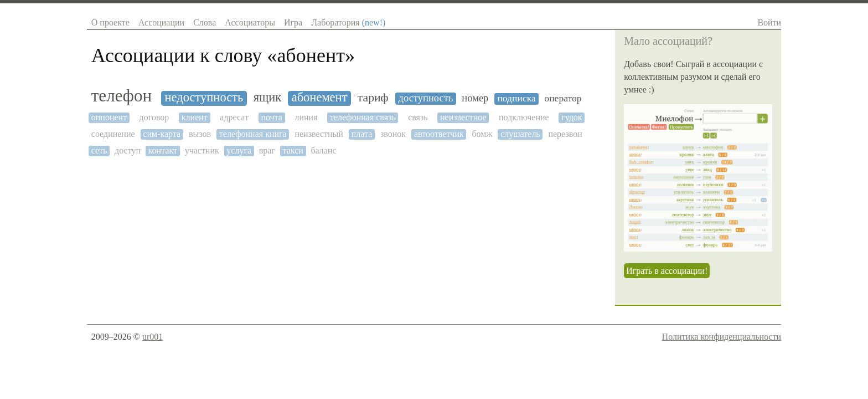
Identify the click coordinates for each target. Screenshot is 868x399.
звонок (393, 134)
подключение (524, 117)
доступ (128, 150)
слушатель (520, 134)
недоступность (204, 98)
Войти (769, 22)
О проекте (110, 22)
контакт (163, 150)
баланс (323, 150)
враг (267, 150)
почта (271, 117)
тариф (373, 98)
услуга (239, 150)
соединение (113, 134)
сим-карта (162, 134)
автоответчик (439, 134)
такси (293, 150)
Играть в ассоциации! (667, 271)
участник (202, 150)
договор (154, 117)
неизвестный (319, 134)
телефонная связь (363, 117)
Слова (205, 22)
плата (362, 134)
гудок (572, 117)
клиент (195, 117)
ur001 (153, 337)
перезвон (565, 134)
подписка (516, 98)
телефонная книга (253, 134)
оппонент (109, 117)
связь (418, 117)
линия (306, 117)
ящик (268, 98)
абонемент (320, 98)
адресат (234, 117)
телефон (122, 96)
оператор (563, 98)
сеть (99, 150)
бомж (482, 134)
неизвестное (463, 117)
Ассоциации (161, 22)
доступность (426, 98)
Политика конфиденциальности (722, 337)
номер (475, 98)
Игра (293, 22)
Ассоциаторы (250, 22)
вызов (200, 134)
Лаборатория (348, 22)
